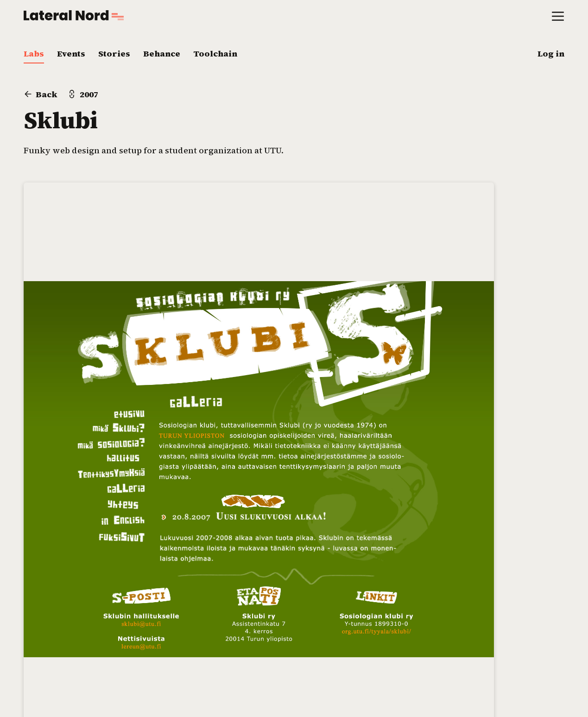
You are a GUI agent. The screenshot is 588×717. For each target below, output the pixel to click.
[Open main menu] (558, 16)
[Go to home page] (74, 15)
